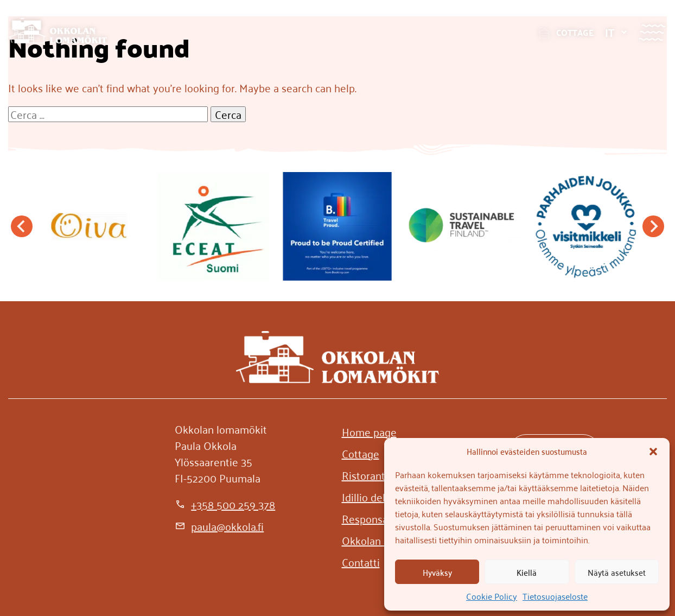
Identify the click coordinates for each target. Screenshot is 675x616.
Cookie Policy (492, 596)
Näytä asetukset (617, 572)
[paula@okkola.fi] (219, 526)
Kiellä (527, 572)
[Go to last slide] (22, 226)
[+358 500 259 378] (225, 504)
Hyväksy (437, 572)
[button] (653, 452)
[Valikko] (652, 32)
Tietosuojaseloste (555, 596)
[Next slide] (653, 226)
